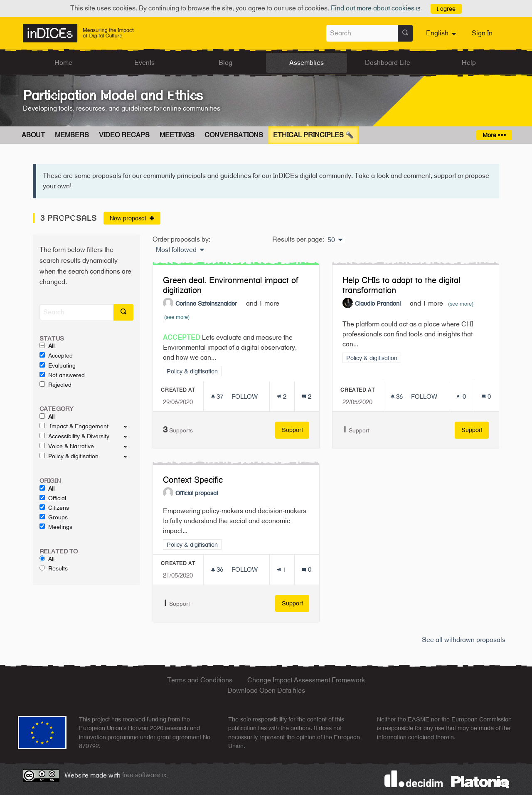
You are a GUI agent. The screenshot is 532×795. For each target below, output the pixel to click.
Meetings (177, 135)
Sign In (482, 33)
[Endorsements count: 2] (282, 396)
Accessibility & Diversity (74, 436)
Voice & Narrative (67, 446)
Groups (54, 517)
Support (296, 430)
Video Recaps (124, 135)
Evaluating (58, 365)
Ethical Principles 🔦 (313, 135)
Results (54, 568)
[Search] (76, 312)
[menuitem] (442, 33)
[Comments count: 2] (307, 396)
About (33, 135)
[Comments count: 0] (486, 396)
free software (145, 775)
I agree (446, 9)
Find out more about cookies (376, 8)
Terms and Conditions (200, 680)
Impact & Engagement (74, 426)
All (47, 346)
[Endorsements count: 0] (461, 396)
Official (53, 498)
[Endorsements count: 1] (282, 569)
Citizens (54, 508)
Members (72, 135)
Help (469, 63)
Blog (225, 63)
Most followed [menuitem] (176, 250)
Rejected (55, 385)
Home (63, 63)
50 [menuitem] (331, 240)
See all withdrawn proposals (464, 640)
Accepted (56, 356)
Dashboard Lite (388, 63)
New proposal (132, 218)
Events (144, 63)
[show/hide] (129, 426)
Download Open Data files (266, 690)
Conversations (234, 135)
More (494, 135)
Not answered (62, 375)
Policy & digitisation (69, 456)
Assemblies (307, 63)
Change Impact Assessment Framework (306, 680)
